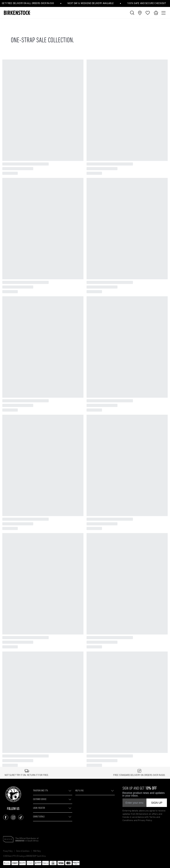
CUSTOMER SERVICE (40, 517)
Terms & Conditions (23, 569)
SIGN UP (157, 520)
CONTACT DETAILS (39, 534)
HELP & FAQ (79, 508)
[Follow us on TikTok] (21, 535)
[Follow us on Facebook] (6, 535)
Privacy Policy (8, 569)
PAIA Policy (37, 569)
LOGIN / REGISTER (39, 526)
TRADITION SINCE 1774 (40, 508)
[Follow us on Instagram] (13, 535)
